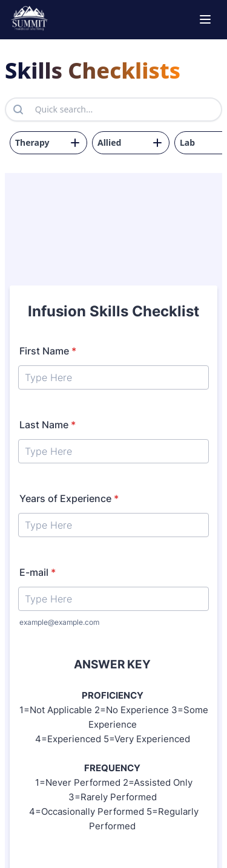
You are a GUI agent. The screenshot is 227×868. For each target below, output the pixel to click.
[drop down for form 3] (48, 143)
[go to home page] (29, 20)
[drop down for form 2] (131, 143)
